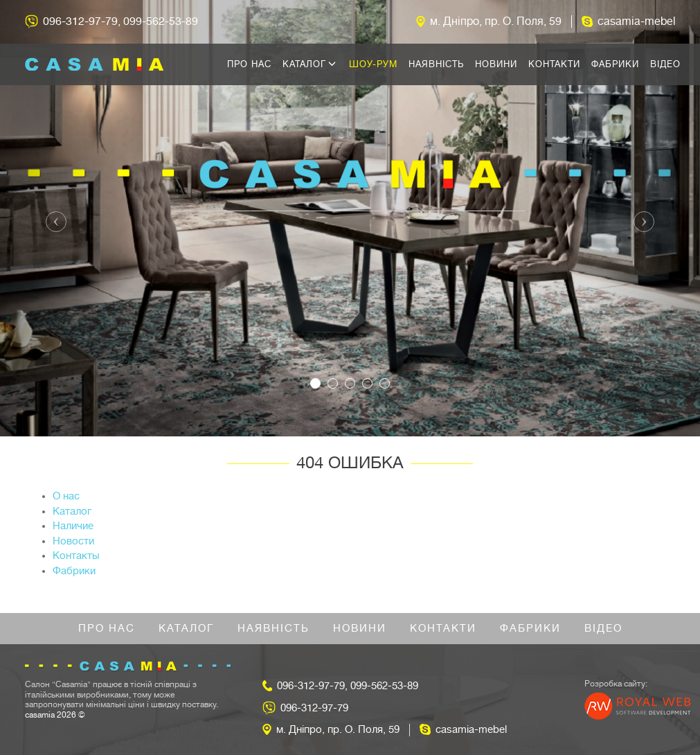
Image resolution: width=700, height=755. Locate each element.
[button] (53, 218)
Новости (73, 541)
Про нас (249, 64)
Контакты (76, 556)
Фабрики (615, 64)
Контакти (554, 64)
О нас (66, 496)
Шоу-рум (373, 64)
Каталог (309, 64)
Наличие (73, 526)
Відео (665, 64)
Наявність (436, 64)
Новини (496, 64)
